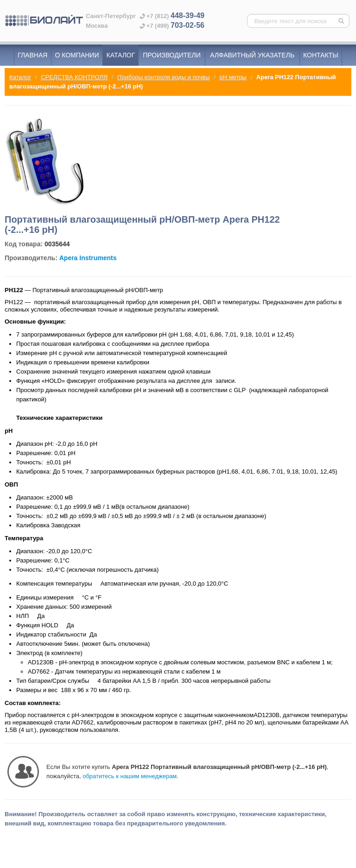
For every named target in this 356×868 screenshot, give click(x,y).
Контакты (321, 55)
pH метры (233, 77)
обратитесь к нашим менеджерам (130, 776)
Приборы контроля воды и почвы (163, 77)
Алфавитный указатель (252, 55)
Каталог (121, 55)
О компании (77, 55)
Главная (32, 55)
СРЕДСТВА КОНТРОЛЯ (74, 77)
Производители (172, 55)
